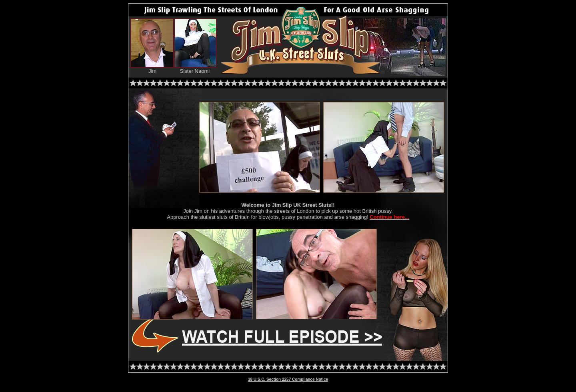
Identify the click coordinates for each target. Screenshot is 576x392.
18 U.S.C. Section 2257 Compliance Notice (288, 379)
